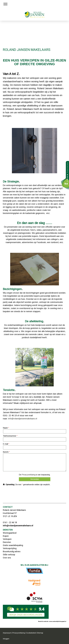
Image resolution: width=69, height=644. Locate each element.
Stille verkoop (9, 555)
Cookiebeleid (31, 633)
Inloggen (6, 639)
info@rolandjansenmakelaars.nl (23, 419)
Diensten (7, 542)
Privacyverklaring (29, 475)
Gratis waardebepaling (13, 545)
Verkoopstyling (10, 548)
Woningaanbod (10, 533)
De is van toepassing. (35, 475)
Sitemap (40, 633)
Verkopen (7, 539)
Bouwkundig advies (12, 551)
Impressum (7, 633)
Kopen (6, 536)
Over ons (7, 558)
